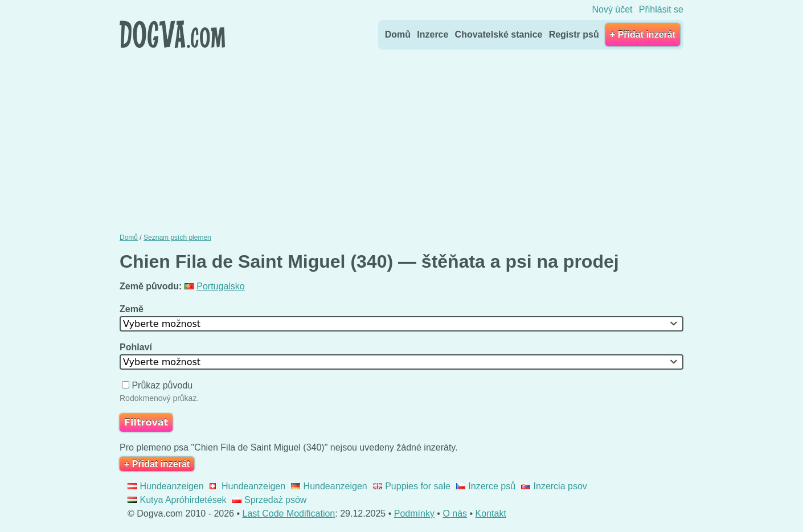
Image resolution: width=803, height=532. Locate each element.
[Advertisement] (401, 138)
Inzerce (433, 34)
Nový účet (612, 9)
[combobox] (401, 324)
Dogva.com (172, 34)
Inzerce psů (486, 486)
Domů (398, 34)
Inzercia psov (554, 486)
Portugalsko (215, 286)
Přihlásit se (661, 9)
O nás (455, 513)
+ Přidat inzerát (643, 34)
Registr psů (574, 34)
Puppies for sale (412, 486)
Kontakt (491, 513)
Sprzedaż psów (270, 500)
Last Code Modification (289, 513)
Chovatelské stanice (499, 34)
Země (133, 309)
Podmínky (414, 513)
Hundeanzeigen (166, 486)
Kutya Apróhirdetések (177, 500)
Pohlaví (137, 347)
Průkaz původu (159, 385)
